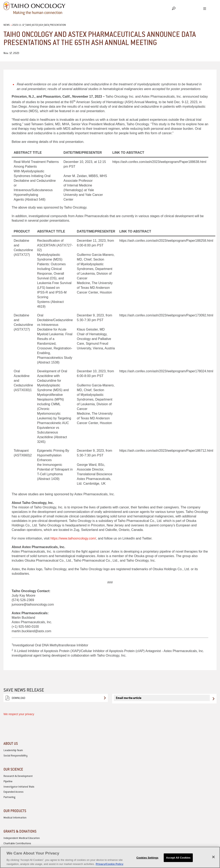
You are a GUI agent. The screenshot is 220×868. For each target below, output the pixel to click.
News (7, 25)
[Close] (213, 861)
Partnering (9, 797)
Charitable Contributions (17, 843)
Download (18, 698)
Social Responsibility (15, 756)
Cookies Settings (147, 862)
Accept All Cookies (178, 862)
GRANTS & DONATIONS (20, 831)
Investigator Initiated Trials (19, 787)
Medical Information (15, 818)
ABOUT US (11, 743)
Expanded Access (14, 792)
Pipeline (8, 781)
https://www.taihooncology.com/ (73, 538)
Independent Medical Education (22, 838)
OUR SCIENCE (13, 769)
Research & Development (18, 776)
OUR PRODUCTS (15, 811)
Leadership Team (13, 750)
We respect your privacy (19, 714)
